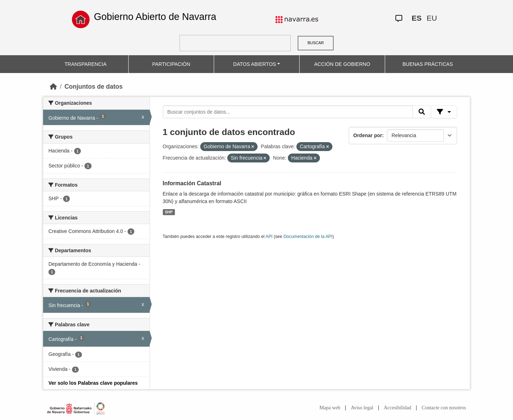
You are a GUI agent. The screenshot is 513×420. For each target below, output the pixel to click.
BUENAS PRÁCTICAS (428, 64)
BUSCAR (316, 43)
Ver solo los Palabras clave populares (93, 383)
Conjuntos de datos (94, 87)
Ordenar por (368, 135)
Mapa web (330, 408)
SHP (169, 212)
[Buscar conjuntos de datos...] (288, 112)
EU (432, 18)
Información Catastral (192, 183)
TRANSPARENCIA (85, 64)
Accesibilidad (397, 408)
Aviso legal (362, 408)
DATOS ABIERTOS (255, 64)
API (269, 237)
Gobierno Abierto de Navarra (155, 17)
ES (416, 18)
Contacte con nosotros (444, 408)
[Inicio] (53, 87)
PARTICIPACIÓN (171, 64)
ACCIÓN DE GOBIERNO (342, 64)
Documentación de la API (308, 237)
